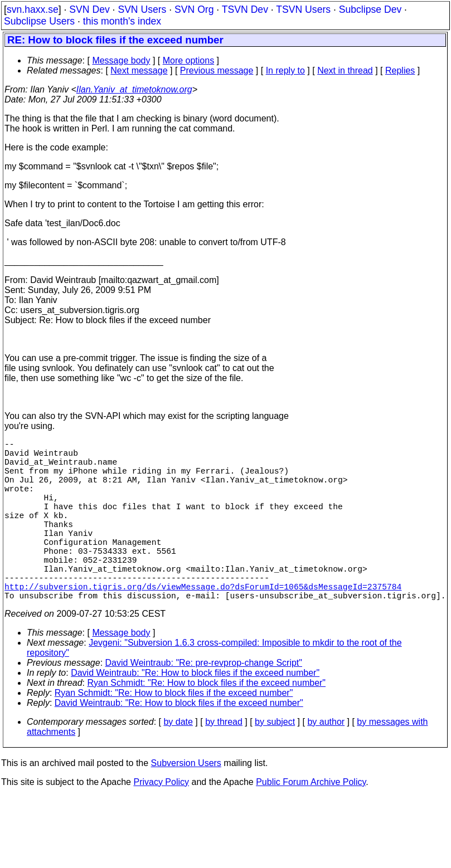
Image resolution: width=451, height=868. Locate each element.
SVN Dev (89, 9)
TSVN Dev (245, 9)
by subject (275, 762)
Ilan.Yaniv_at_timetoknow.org (134, 89)
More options (189, 60)
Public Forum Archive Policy (311, 822)
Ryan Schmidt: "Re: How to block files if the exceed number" (207, 723)
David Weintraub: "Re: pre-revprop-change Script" (204, 703)
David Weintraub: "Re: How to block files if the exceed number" (195, 713)
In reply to (285, 70)
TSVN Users (303, 9)
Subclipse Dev (370, 9)
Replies (400, 70)
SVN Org (194, 9)
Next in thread (345, 70)
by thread (224, 762)
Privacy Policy (161, 822)
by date (178, 762)
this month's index (122, 21)
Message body (121, 60)
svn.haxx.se (33, 9)
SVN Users (142, 9)
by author (326, 762)
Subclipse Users (39, 21)
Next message (139, 70)
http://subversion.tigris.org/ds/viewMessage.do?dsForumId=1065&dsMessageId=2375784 (203, 624)
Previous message (217, 70)
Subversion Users (186, 803)
